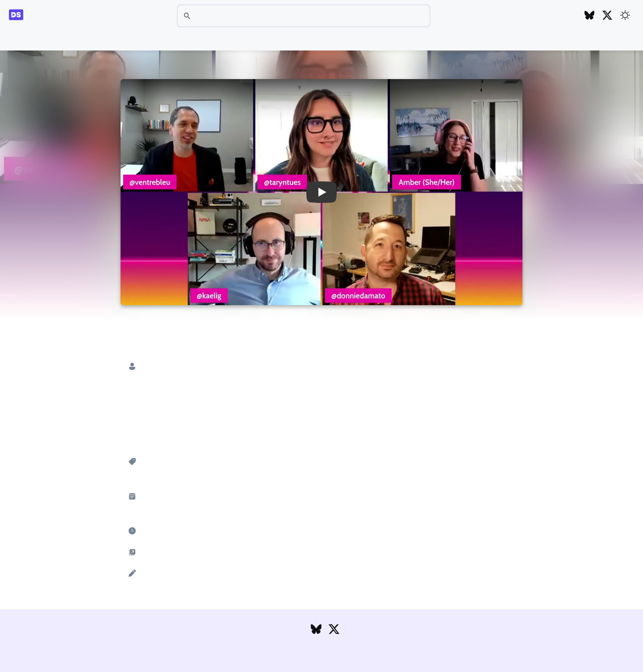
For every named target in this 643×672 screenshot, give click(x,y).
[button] (321, 192)
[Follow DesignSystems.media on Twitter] (607, 16)
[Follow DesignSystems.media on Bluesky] (589, 16)
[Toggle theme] (625, 15)
